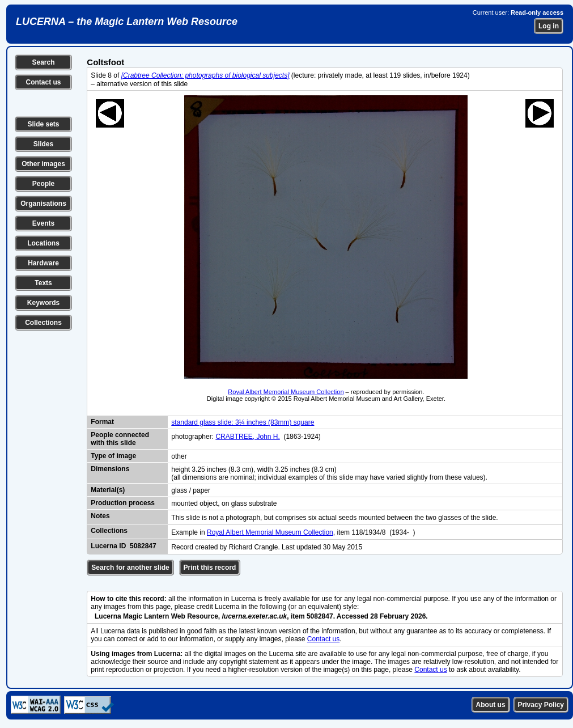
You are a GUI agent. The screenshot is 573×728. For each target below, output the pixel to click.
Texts (43, 283)
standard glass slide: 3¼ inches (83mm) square (243, 422)
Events (43, 223)
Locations (43, 243)
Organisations (43, 204)
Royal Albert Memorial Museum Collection (286, 392)
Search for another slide (130, 568)
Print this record (210, 568)
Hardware (43, 263)
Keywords (43, 303)
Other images (43, 164)
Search (43, 62)
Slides (43, 144)
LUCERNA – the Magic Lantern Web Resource (127, 22)
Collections (43, 323)
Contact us (43, 82)
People (43, 184)
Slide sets (43, 124)
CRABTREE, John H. (247, 437)
